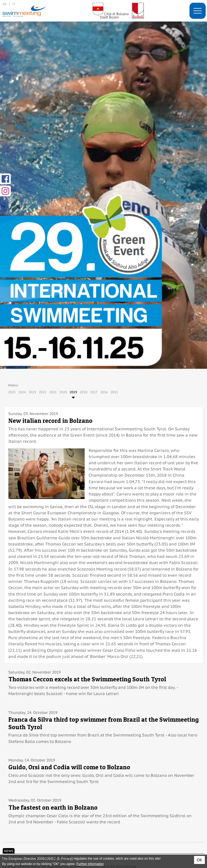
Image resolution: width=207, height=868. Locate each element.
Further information (90, 864)
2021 (53, 392)
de (5, 4)
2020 (63, 392)
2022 (43, 392)
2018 (84, 392)
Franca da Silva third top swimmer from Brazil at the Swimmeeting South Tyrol (103, 723)
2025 (12, 392)
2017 (94, 392)
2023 (32, 392)
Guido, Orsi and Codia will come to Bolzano (69, 767)
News (9, 851)
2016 (104, 392)
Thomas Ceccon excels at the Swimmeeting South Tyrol (87, 679)
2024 (22, 392)
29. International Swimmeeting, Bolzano (24, 11)
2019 (73, 392)
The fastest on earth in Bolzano (53, 807)
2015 (114, 392)
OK (199, 860)
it (14, 4)
